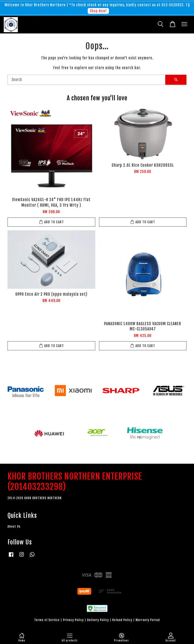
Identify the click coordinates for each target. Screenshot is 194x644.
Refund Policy (122, 620)
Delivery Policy (98, 620)
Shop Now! (98, 11)
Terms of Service (47, 620)
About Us (14, 526)
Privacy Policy (73, 620)
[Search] (86, 80)
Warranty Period (148, 620)
